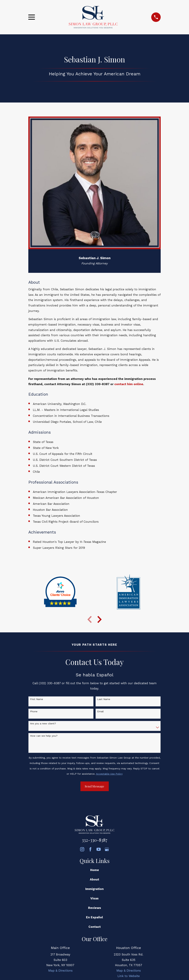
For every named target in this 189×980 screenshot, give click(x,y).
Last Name (104, 699)
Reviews (95, 908)
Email (100, 711)
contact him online (129, 384)
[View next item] (99, 619)
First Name (37, 699)
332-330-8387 (95, 840)
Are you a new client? (43, 723)
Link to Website (129, 976)
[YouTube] (99, 849)
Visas (94, 898)
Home (95, 870)
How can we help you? (44, 736)
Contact (95, 927)
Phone (34, 711)
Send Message (94, 786)
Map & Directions (60, 971)
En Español (94, 917)
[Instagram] (82, 849)
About (94, 879)
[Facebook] (90, 849)
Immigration (94, 889)
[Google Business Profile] (107, 849)
